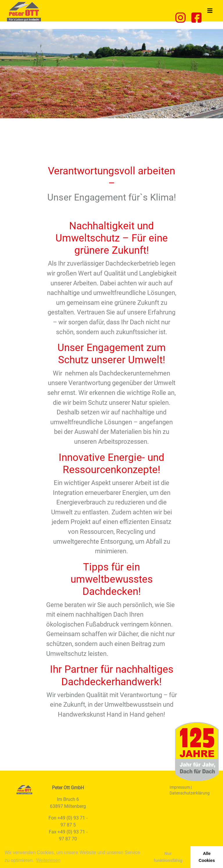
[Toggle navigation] (210, 11)
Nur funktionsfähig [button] (168, 857)
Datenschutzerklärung (190, 793)
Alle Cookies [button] (207, 857)
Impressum (180, 787)
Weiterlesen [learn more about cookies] (48, 860)
